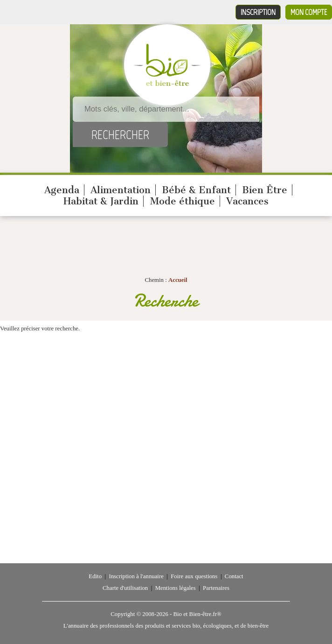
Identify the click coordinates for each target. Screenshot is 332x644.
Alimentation (121, 190)
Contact (234, 576)
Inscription (258, 12)
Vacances (247, 201)
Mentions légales (176, 588)
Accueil (178, 280)
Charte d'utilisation (125, 588)
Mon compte (309, 12)
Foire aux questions (194, 576)
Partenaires (216, 588)
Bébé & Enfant (196, 190)
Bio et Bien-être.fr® (197, 614)
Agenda (62, 190)
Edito (95, 576)
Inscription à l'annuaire (136, 576)
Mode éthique (183, 201)
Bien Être (265, 190)
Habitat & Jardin (101, 201)
